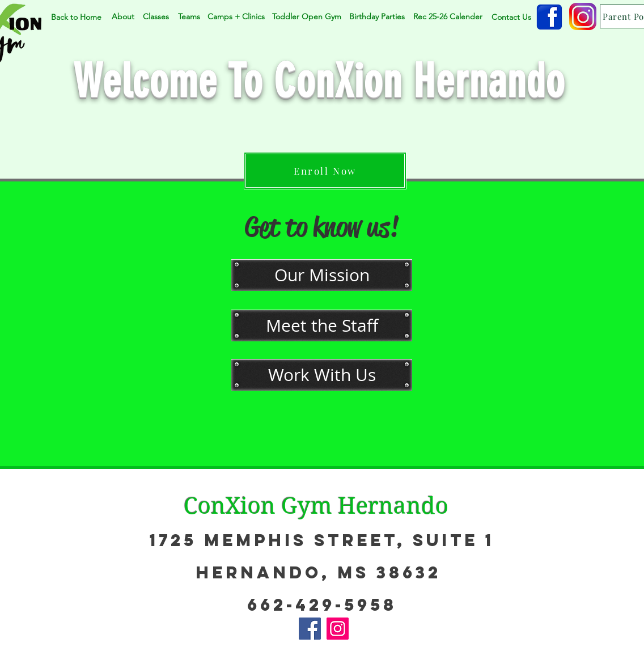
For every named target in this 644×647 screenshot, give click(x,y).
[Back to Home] (76, 17)
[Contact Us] (511, 17)
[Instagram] (338, 629)
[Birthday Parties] (377, 17)
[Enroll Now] (325, 171)
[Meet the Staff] (322, 325)
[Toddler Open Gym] (306, 17)
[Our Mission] (322, 275)
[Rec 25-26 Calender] (448, 17)
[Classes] (156, 17)
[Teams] (189, 17)
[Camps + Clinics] (236, 17)
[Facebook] (310, 629)
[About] (123, 17)
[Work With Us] (322, 375)
